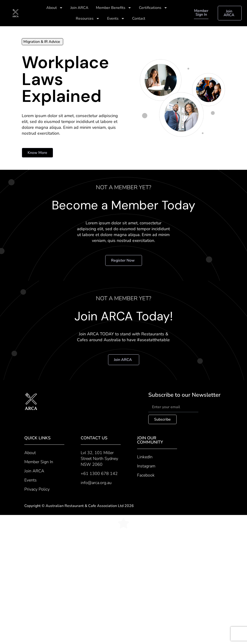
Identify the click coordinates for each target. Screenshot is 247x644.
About (55, 8)
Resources (88, 19)
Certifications (153, 8)
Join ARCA (79, 8)
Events (116, 19)
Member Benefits (114, 8)
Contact (139, 19)
